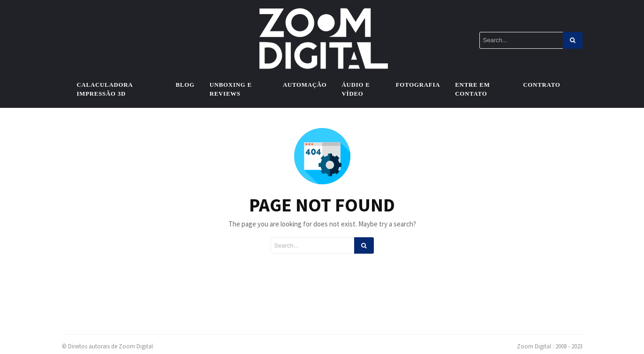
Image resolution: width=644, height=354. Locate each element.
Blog (185, 85)
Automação (305, 85)
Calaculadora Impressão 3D (105, 89)
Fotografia (418, 85)
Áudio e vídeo (356, 89)
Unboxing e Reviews (231, 89)
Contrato (542, 85)
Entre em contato (472, 89)
